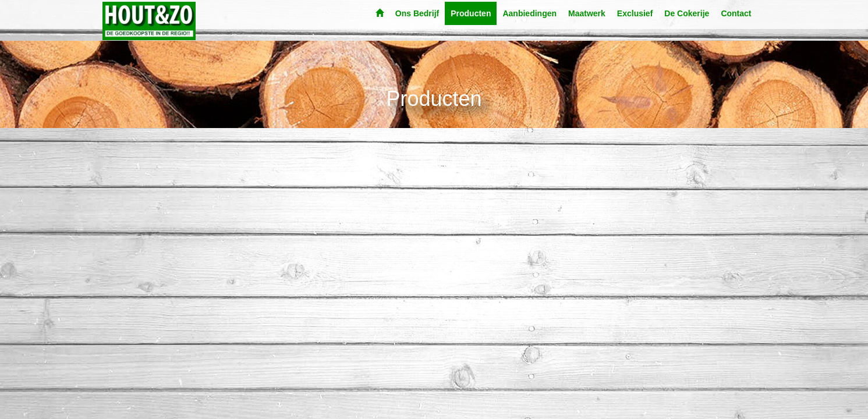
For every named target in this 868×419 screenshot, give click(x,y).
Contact (736, 13)
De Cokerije (687, 13)
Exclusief (635, 13)
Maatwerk (587, 13)
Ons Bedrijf (417, 13)
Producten (471, 13)
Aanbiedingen (529, 13)
